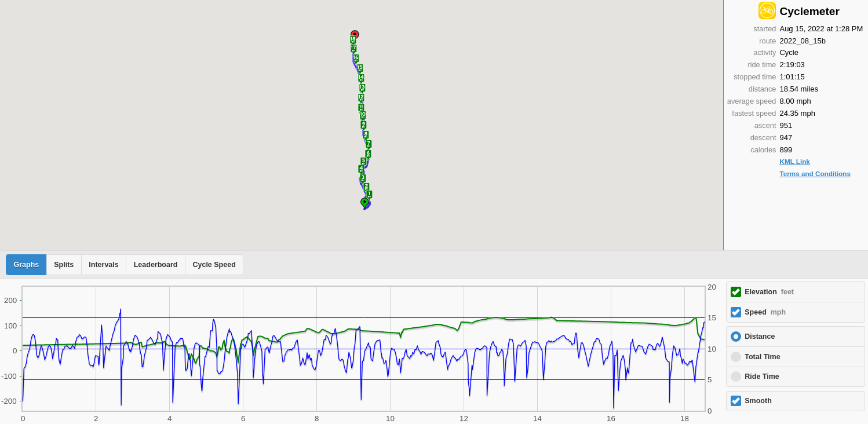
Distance (760, 337)
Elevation (769, 292)
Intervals (103, 265)
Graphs (27, 265)
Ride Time (762, 377)
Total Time (762, 357)
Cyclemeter (809, 11)
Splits (64, 265)
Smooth (758, 401)
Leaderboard (156, 265)
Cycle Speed (214, 265)
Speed (765, 312)
